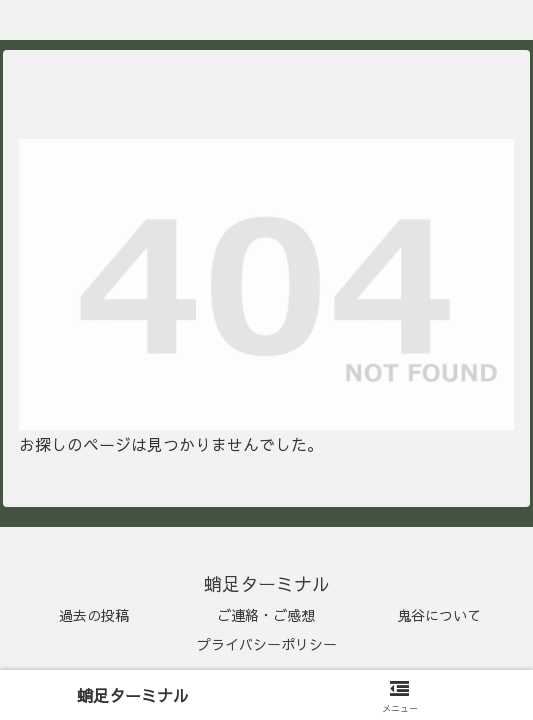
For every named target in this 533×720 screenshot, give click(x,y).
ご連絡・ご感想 (266, 615)
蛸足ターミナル (133, 695)
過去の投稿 (94, 615)
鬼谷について (439, 615)
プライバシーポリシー (267, 644)
